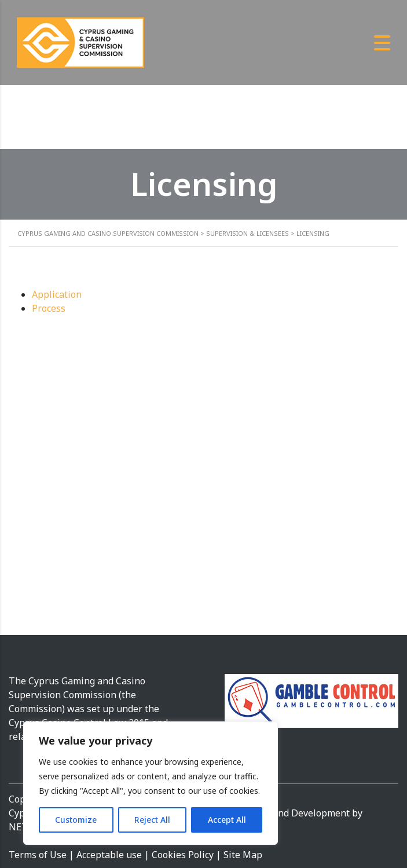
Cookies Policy (184, 855)
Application (57, 294)
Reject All (152, 820)
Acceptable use (109, 855)
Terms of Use (38, 855)
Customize (76, 820)
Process (49, 308)
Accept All (227, 820)
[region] (151, 783)
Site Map (243, 855)
